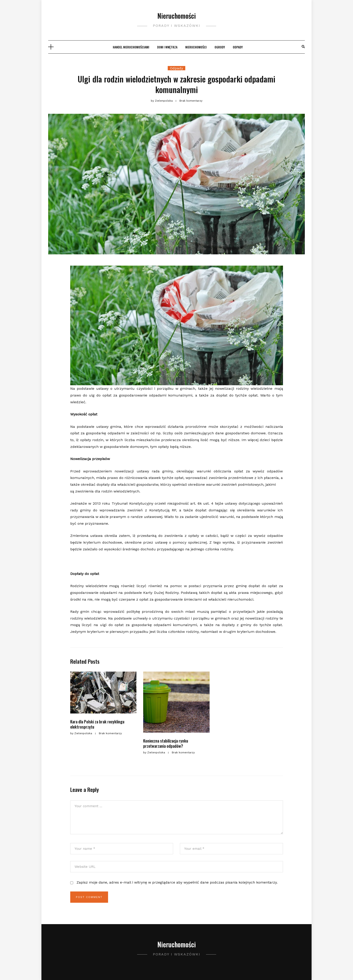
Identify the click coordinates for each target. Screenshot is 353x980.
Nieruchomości (177, 16)
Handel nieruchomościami (131, 47)
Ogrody (220, 47)
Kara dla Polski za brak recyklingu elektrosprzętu (97, 724)
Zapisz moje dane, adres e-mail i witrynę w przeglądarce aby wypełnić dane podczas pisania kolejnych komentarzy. (177, 882)
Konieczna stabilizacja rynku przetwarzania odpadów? (166, 743)
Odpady (238, 47)
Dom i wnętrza (167, 47)
